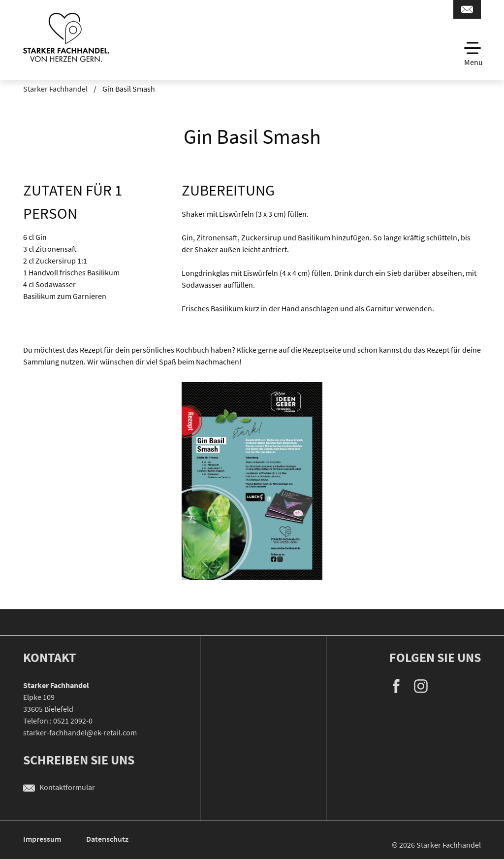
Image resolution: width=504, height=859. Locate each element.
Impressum (43, 839)
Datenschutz (107, 839)
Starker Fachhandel (55, 89)
